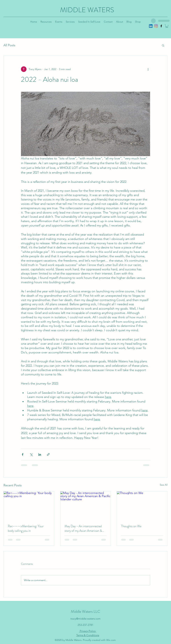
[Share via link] (48, 454)
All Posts (9, 45)
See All (164, 485)
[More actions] (148, 69)
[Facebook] (161, 26)
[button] (167, 26)
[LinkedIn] (151, 26)
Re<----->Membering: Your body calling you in (26, 528)
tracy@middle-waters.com (85, 619)
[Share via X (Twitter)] (31, 454)
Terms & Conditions (88, 635)
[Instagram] (156, 26)
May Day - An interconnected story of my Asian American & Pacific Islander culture (83, 528)
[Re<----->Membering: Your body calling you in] (29, 506)
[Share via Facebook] (23, 454)
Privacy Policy (88, 631)
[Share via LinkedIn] (40, 454)
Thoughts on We (131, 526)
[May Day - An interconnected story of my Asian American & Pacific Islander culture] (86, 506)
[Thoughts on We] (142, 506)
